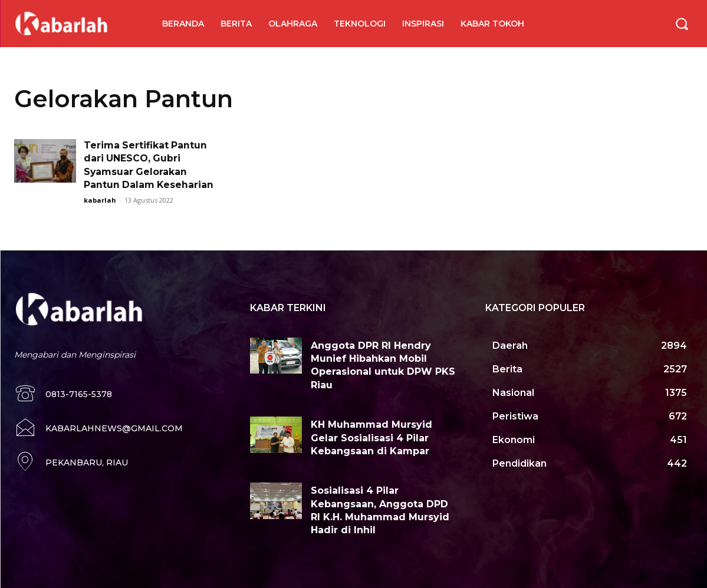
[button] (682, 24)
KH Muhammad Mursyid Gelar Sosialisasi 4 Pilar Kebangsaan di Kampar (371, 438)
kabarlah (100, 200)
